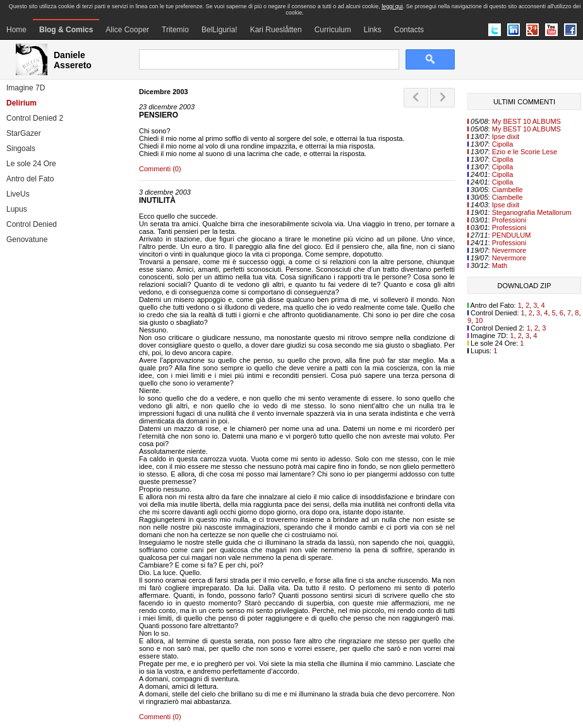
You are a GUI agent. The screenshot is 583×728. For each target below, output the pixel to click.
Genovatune (27, 240)
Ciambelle (508, 190)
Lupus (17, 209)
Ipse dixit (506, 136)
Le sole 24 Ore (31, 164)
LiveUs (18, 194)
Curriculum (333, 30)
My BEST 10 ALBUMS (526, 121)
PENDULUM (512, 235)
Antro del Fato (30, 179)
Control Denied (32, 224)
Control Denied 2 (35, 118)
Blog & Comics (66, 30)
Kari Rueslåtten (276, 30)
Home (16, 30)
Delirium (21, 103)
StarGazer (24, 133)
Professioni (509, 220)
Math (500, 265)
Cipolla (503, 144)
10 (479, 320)
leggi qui (392, 6)
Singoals (21, 149)
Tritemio (175, 30)
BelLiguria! (219, 30)
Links (373, 30)
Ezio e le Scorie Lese (525, 152)
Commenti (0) (160, 169)
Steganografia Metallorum (532, 212)
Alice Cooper (127, 30)
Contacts (409, 30)
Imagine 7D (26, 88)
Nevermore (509, 250)
